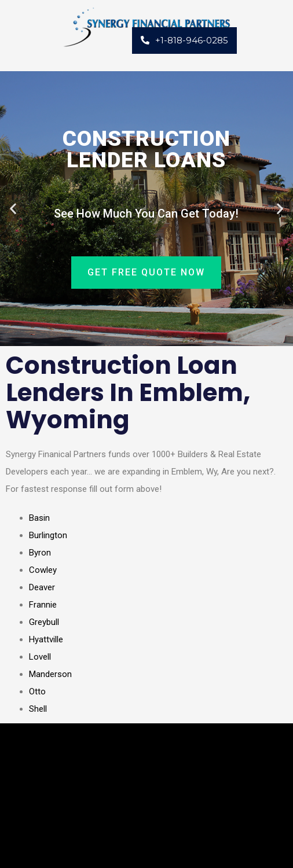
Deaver (42, 587)
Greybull (44, 622)
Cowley (43, 570)
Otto (37, 692)
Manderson (50, 674)
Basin (39, 518)
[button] (13, 209)
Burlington (48, 535)
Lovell (40, 657)
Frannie (43, 605)
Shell (38, 709)
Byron (40, 553)
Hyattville (46, 639)
